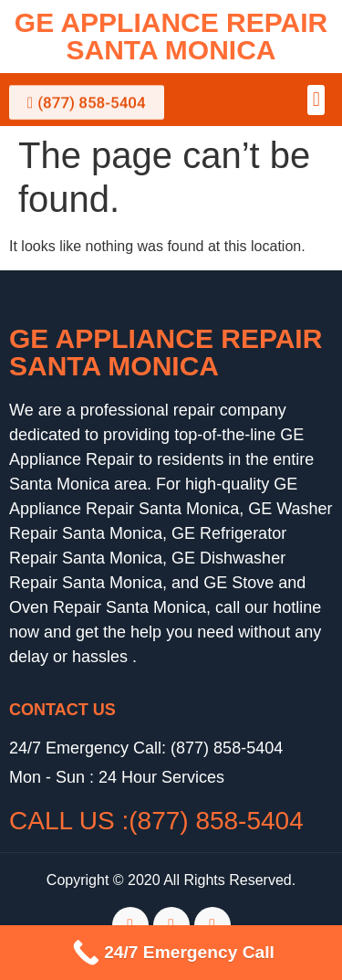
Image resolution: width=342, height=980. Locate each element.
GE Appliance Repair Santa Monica (171, 36)
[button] (316, 100)
